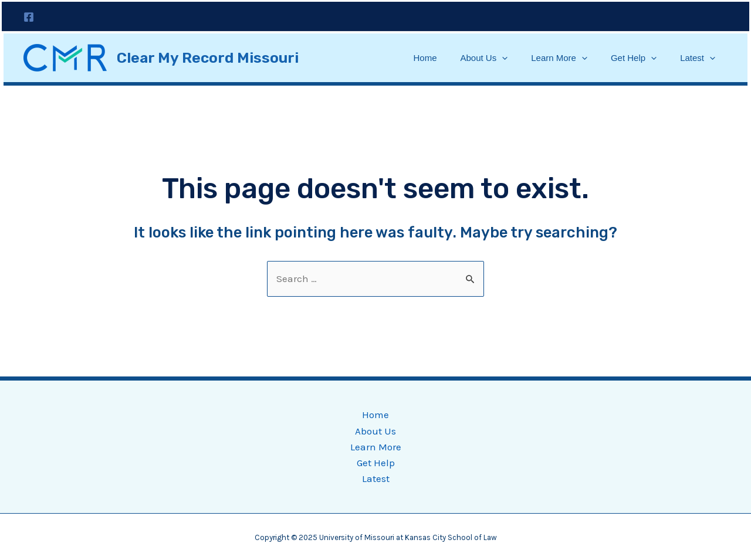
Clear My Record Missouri (208, 58)
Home (425, 58)
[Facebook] (29, 17)
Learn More (559, 58)
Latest (698, 58)
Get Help (634, 58)
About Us (484, 58)
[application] (502, 58)
